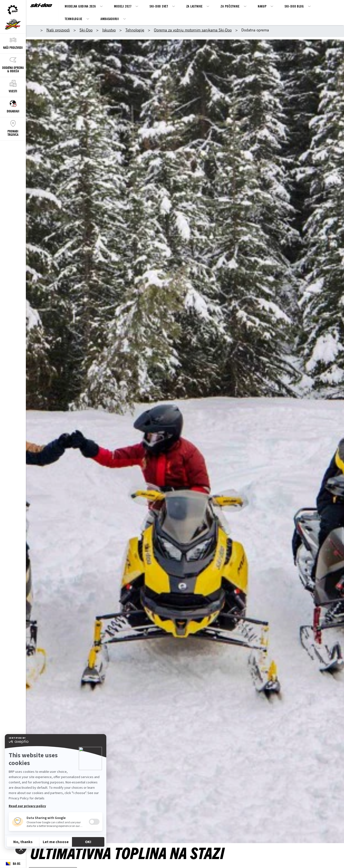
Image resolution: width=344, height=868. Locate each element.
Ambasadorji (110, 19)
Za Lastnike (194, 6)
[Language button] (13, 864)
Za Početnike (230, 6)
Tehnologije (74, 19)
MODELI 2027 (123, 6)
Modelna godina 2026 (80, 6)
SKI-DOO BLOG (294, 6)
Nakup (262, 6)
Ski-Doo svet (159, 6)
